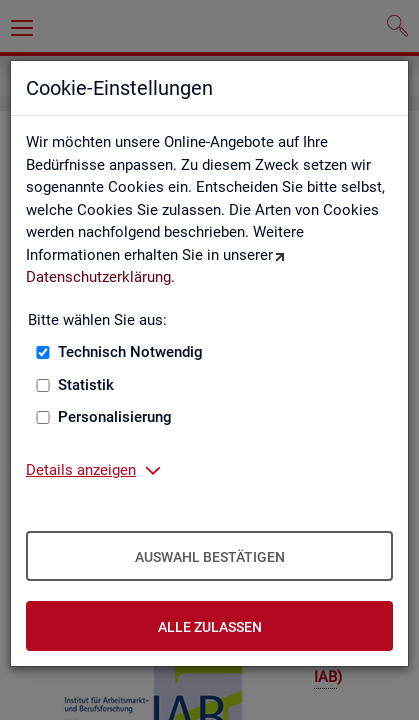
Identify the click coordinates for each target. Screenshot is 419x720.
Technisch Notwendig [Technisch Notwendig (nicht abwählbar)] (130, 352)
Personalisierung (115, 417)
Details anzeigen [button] (81, 470)
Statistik (86, 385)
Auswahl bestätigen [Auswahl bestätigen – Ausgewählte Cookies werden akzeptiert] (210, 557)
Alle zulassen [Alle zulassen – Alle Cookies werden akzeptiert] (210, 627)
